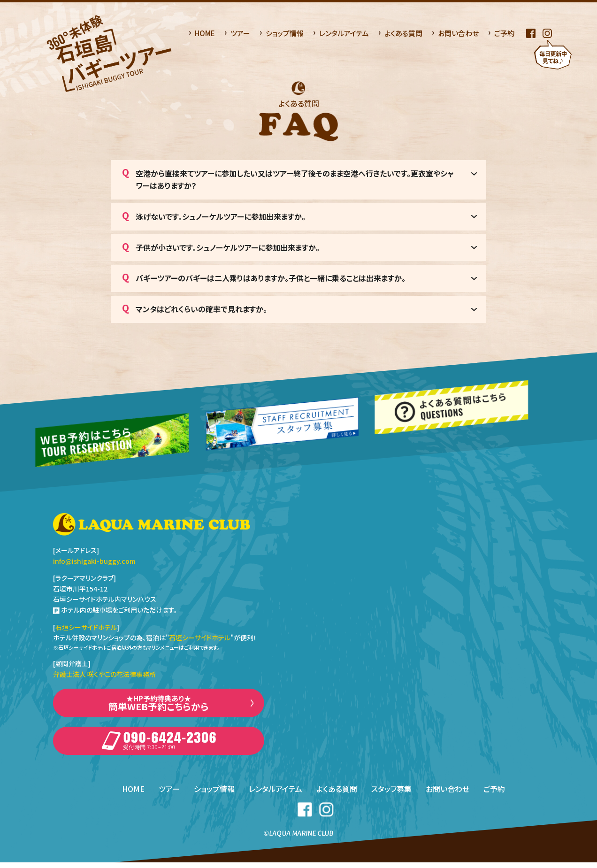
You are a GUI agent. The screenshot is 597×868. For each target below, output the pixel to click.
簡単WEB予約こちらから (159, 705)
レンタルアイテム (344, 33)
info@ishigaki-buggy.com (94, 561)
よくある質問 (403, 33)
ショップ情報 (285, 33)
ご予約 (504, 33)
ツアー (240, 33)
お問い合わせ (458, 33)
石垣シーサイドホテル (86, 627)
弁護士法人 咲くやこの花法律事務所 (104, 674)
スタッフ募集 (392, 794)
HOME (205, 33)
